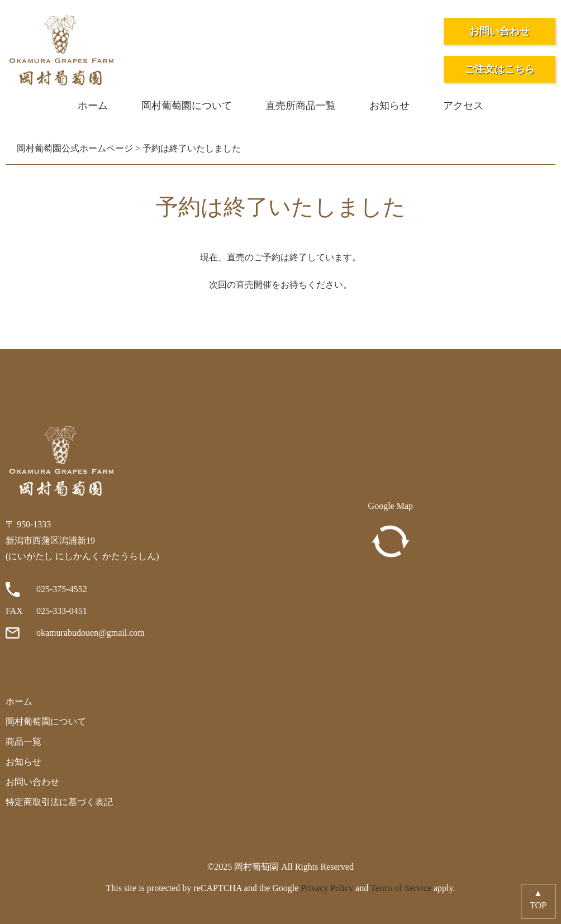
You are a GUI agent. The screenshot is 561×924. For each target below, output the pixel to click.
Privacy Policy (327, 888)
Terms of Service (401, 888)
